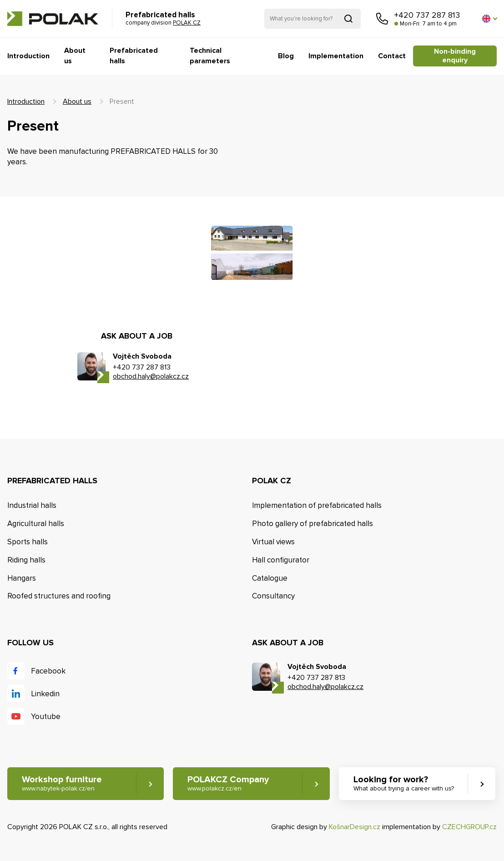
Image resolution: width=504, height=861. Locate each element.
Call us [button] (382, 19)
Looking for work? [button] (404, 783)
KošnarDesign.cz (355, 827)
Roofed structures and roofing (59, 596)
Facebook (48, 671)
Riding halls (26, 560)
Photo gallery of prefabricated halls (312, 524)
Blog (286, 56)
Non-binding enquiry (455, 56)
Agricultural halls (36, 524)
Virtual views (273, 542)
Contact (392, 56)
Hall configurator (281, 560)
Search (348, 19)
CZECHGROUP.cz (469, 827)
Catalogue (270, 578)
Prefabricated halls (134, 56)
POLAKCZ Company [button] (228, 783)
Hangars (22, 578)
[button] (489, 19)
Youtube (46, 717)
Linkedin (45, 694)
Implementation (336, 56)
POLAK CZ (53, 19)
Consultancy (273, 596)
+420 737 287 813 (427, 15)
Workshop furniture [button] (62, 783)
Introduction (28, 56)
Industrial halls (32, 505)
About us (75, 56)
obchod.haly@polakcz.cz (151, 376)
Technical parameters (210, 56)
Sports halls (28, 542)
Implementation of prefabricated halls (317, 505)
